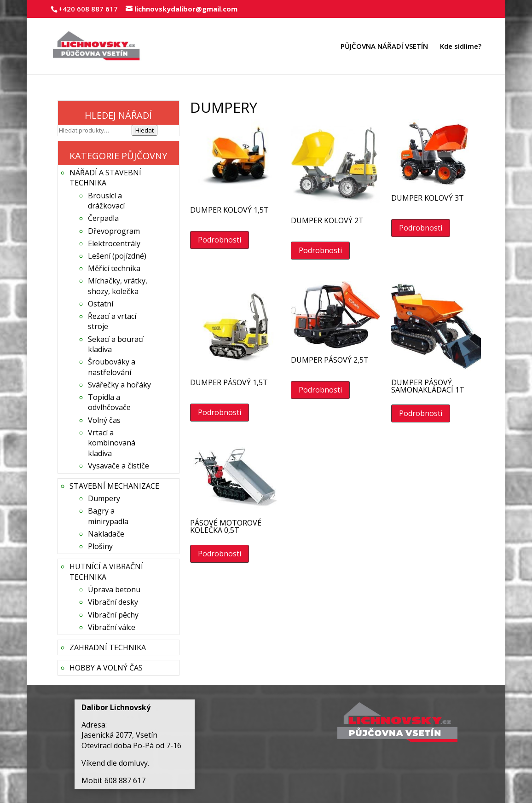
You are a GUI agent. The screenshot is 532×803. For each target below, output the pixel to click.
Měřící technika (114, 268)
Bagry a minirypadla (108, 516)
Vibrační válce (112, 627)
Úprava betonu (114, 589)
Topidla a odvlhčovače (109, 402)
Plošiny (100, 546)
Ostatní (101, 304)
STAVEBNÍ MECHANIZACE (114, 486)
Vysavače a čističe (119, 466)
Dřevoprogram (114, 231)
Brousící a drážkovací (106, 201)
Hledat (145, 130)
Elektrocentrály (114, 243)
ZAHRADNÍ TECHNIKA (108, 647)
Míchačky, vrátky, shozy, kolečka (118, 286)
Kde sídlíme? (461, 47)
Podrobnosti (220, 240)
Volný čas (104, 420)
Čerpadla (103, 218)
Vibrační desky (113, 602)
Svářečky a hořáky (119, 385)
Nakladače (106, 534)
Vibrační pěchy (113, 615)
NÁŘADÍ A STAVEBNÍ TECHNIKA (105, 178)
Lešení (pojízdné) (117, 256)
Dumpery (104, 498)
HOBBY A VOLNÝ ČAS (106, 668)
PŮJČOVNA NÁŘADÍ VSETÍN (384, 47)
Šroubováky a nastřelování (112, 367)
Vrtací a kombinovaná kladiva (112, 443)
